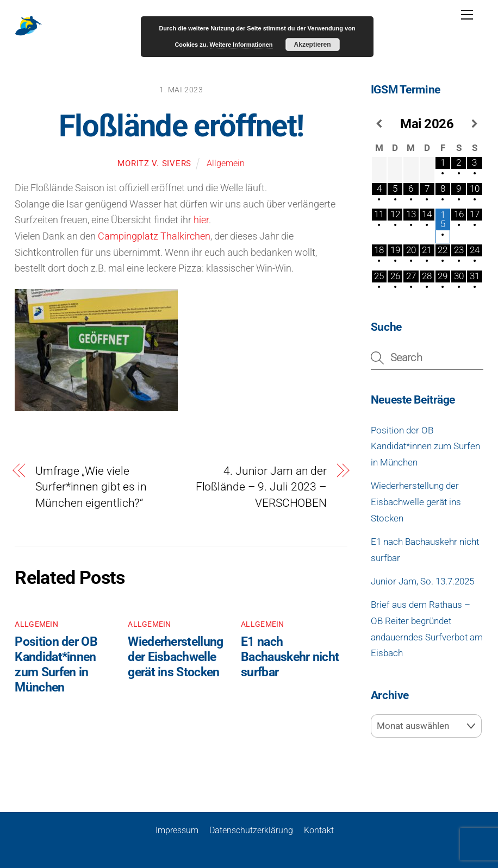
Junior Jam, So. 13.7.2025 (422, 581)
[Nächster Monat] (474, 124)
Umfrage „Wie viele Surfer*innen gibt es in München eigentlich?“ (91, 487)
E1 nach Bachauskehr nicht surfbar (290, 657)
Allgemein (226, 163)
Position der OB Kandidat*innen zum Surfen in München (56, 665)
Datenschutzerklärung (251, 830)
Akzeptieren (313, 45)
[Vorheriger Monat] (379, 124)
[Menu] (467, 15)
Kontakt (319, 830)
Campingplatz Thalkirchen (154, 236)
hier (201, 220)
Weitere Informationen (241, 45)
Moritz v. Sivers (154, 163)
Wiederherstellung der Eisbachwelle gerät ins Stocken (175, 657)
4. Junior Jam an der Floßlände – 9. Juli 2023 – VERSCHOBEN (261, 487)
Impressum (177, 830)
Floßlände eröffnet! (181, 126)
